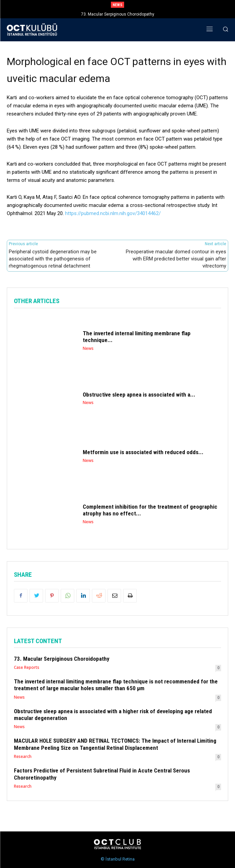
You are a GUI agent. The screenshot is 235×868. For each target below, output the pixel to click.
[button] (225, 30)
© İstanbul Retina (118, 859)
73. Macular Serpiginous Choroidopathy (118, 14)
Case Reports (27, 668)
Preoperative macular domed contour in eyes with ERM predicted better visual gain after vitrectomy (176, 259)
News (88, 348)
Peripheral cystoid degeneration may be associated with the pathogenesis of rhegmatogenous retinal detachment (53, 259)
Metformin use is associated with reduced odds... (143, 452)
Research (23, 757)
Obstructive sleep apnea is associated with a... (139, 395)
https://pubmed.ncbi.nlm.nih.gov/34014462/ (113, 213)
